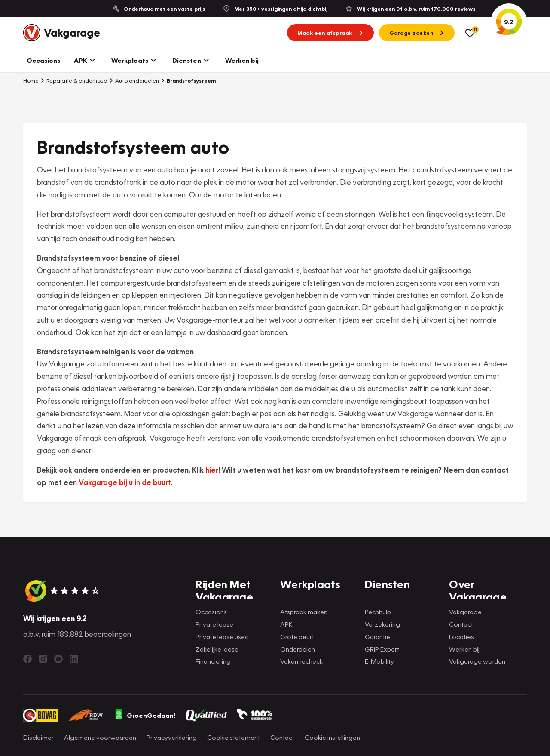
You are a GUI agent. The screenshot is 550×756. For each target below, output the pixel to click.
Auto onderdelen (134, 80)
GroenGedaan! (145, 715)
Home (31, 80)
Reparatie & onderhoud (74, 80)
